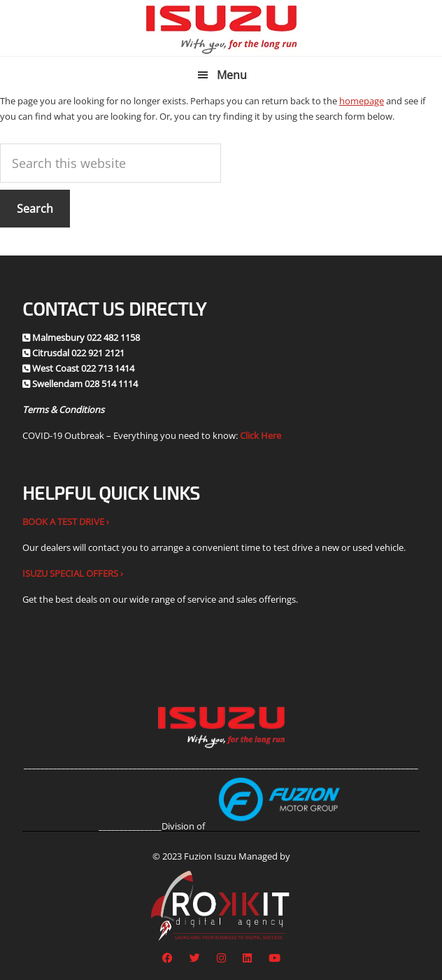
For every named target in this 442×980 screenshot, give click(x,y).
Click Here (261, 435)
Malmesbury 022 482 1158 (86, 337)
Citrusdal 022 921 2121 (78, 353)
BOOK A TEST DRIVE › (66, 521)
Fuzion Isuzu (221, 28)
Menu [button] (232, 75)
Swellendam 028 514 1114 (85, 384)
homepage (362, 101)
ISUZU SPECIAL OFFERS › (73, 573)
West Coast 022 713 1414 (83, 368)
